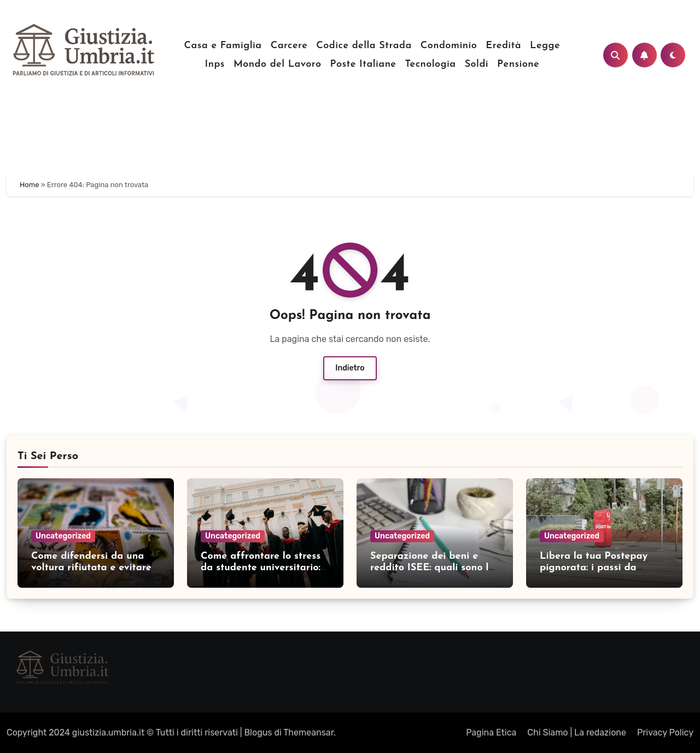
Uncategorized (63, 536)
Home (30, 185)
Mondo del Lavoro (277, 64)
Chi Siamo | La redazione (577, 732)
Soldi (477, 64)
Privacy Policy (665, 732)
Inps (215, 64)
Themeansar (308, 732)
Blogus (258, 732)
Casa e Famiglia (223, 46)
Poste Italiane (363, 64)
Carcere (289, 46)
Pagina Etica (491, 732)
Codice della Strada (364, 46)
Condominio (449, 46)
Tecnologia (430, 64)
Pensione (518, 64)
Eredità (503, 46)
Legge (545, 46)
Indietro (350, 368)
